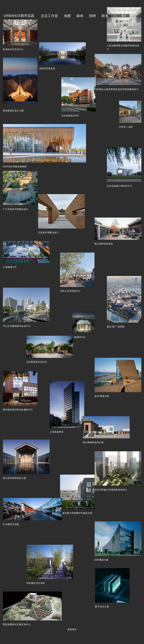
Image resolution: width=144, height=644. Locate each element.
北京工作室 (49, 16)
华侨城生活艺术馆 (36, 583)
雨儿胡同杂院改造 (104, 244)
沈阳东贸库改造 (47, 68)
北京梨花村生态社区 (37, 362)
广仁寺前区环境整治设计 (16, 209)
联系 (105, 16)
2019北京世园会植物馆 (15, 167)
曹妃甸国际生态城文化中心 (17, 624)
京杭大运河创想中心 (70, 291)
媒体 (80, 16)
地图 (67, 16)
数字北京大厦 (102, 607)
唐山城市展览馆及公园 (14, 478)
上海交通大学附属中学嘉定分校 (76, 513)
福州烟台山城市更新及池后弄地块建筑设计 (117, 89)
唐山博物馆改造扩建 (93, 442)
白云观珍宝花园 (11, 524)
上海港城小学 (10, 267)
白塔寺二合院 (126, 127)
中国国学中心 (79, 337)
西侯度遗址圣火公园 (13, 111)
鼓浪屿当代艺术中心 (13, 49)
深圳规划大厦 (101, 560)
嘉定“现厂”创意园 (116, 327)
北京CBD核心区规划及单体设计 (111, 490)
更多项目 (72, 629)
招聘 (92, 16)
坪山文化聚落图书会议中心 (17, 326)
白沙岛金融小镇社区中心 (120, 186)
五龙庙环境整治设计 (48, 233)
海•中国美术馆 (102, 396)
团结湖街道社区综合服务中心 (18, 410)
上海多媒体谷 (57, 432)
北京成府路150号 (70, 116)
